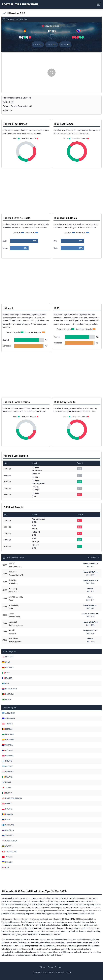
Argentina (9, 713)
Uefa (6, 683)
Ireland (7, 777)
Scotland (8, 825)
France (7, 678)
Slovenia (8, 836)
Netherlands (10, 689)
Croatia (7, 745)
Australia (9, 718)
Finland (7, 761)
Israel (7, 782)
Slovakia (8, 830)
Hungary (8, 772)
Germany (8, 667)
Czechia (7, 750)
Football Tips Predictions (20, 4)
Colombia (8, 740)
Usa (6, 868)
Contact (58, 967)
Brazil (7, 699)
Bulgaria (8, 734)
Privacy (43, 967)
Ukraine (7, 862)
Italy (6, 673)
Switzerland (10, 852)
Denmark (8, 756)
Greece (7, 766)
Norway (7, 804)
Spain (6, 662)
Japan (7, 788)
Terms (50, 967)
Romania (8, 814)
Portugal (8, 694)
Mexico (7, 793)
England (8, 657)
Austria (7, 724)
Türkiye (7, 857)
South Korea (10, 841)
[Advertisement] (51, 73)
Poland (7, 809)
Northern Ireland (12, 798)
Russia (7, 820)
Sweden (7, 846)
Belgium (7, 729)
